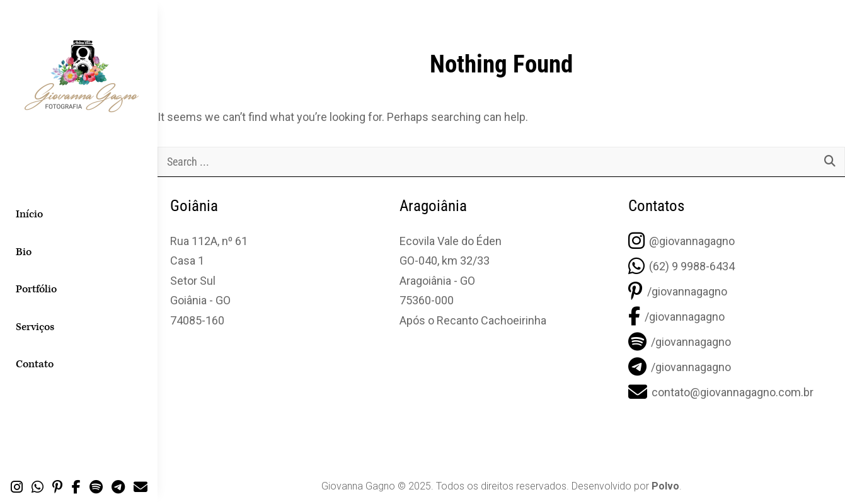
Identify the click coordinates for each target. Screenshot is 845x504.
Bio (24, 252)
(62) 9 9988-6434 (681, 266)
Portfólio (36, 289)
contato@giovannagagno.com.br (721, 392)
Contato (35, 364)
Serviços (35, 327)
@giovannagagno (681, 241)
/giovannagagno (678, 291)
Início (29, 214)
